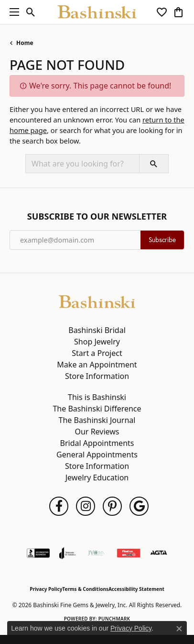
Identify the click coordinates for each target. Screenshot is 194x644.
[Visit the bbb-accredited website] (38, 553)
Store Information (97, 376)
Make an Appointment (97, 365)
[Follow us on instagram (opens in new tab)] (86, 506)
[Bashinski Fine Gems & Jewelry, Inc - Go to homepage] (97, 301)
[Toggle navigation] (12, 12)
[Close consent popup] (179, 629)
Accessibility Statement (136, 589)
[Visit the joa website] (68, 553)
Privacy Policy (46, 589)
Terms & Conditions (85, 589)
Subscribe (162, 240)
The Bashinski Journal (97, 420)
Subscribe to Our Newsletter (97, 217)
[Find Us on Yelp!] (129, 553)
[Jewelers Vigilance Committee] (96, 553)
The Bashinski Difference (97, 409)
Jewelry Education (97, 477)
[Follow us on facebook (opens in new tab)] (59, 506)
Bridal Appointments (97, 443)
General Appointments (97, 455)
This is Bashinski (97, 397)
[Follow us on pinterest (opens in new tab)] (112, 506)
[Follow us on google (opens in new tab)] (139, 506)
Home (25, 43)
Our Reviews (97, 432)
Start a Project (97, 353)
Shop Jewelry (97, 342)
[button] (31, 12)
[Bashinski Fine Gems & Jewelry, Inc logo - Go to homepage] (97, 12)
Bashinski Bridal (97, 330)
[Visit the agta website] (159, 553)
